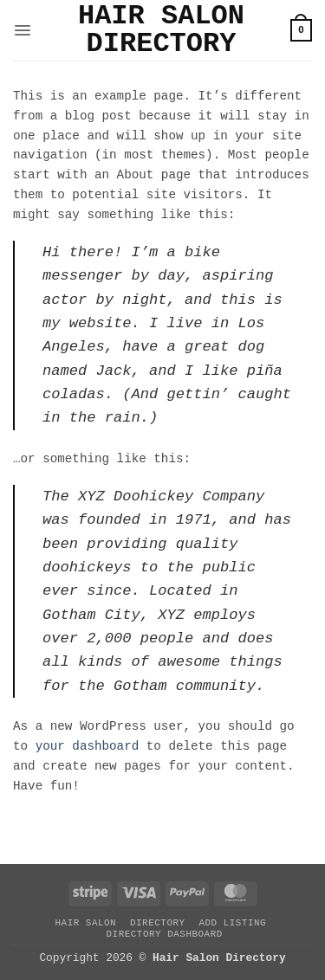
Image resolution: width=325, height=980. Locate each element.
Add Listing (232, 923)
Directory (158, 923)
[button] (23, 30)
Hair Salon (85, 923)
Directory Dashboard (164, 934)
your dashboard (88, 746)
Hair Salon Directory (161, 30)
